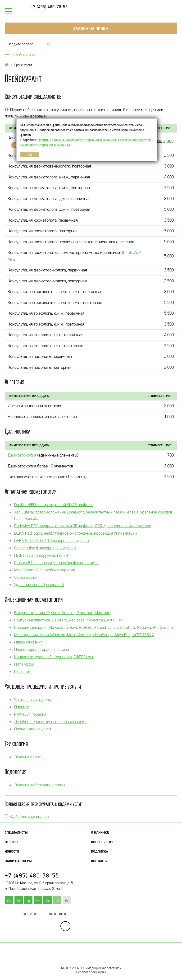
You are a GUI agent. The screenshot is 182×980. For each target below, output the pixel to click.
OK (30, 155)
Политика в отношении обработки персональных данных (77, 140)
